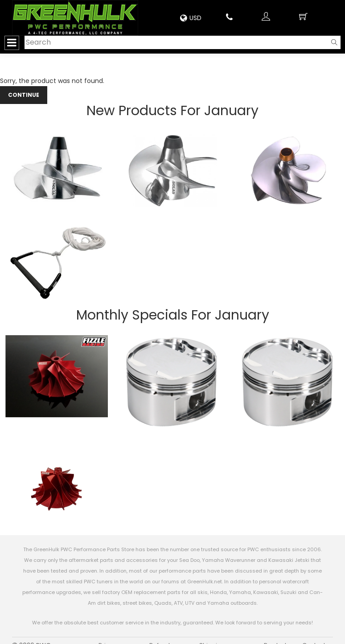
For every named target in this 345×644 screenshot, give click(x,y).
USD (191, 18)
